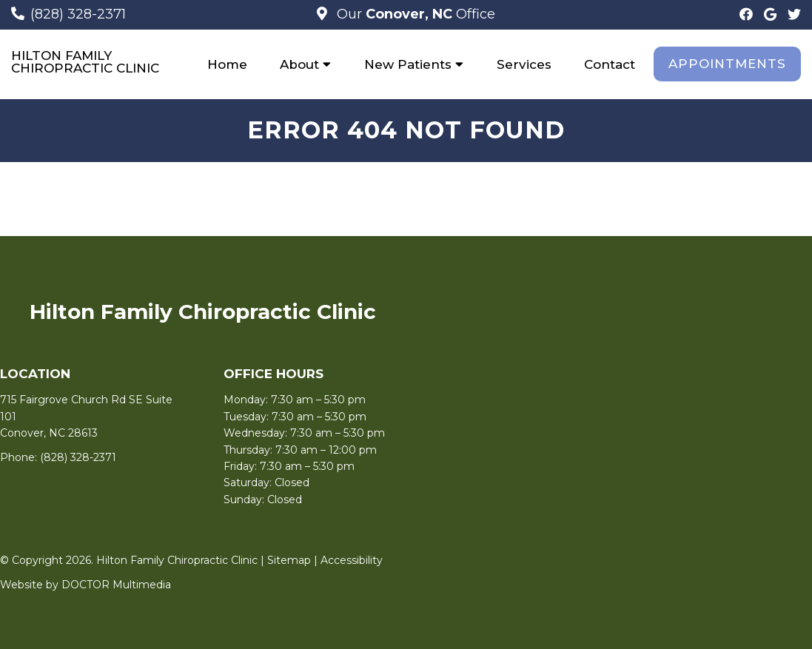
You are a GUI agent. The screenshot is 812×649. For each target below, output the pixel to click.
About (299, 64)
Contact (610, 64)
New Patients (408, 64)
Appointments (727, 64)
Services (524, 64)
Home (227, 64)
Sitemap (289, 560)
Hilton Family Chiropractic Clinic (85, 62)
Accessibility (352, 560)
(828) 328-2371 (78, 14)
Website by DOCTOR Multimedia (85, 585)
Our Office (414, 14)
